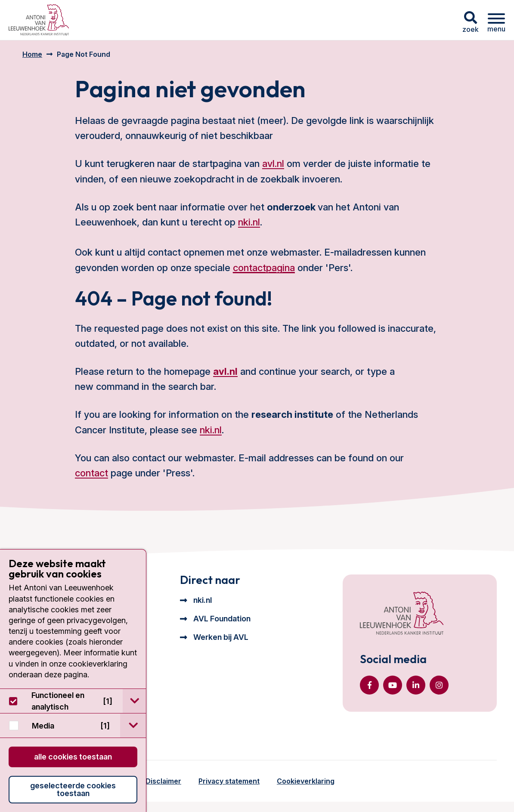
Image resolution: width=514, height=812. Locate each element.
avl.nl (273, 164)
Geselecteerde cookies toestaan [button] (73, 789)
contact (91, 473)
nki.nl (249, 222)
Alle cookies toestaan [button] (73, 757)
